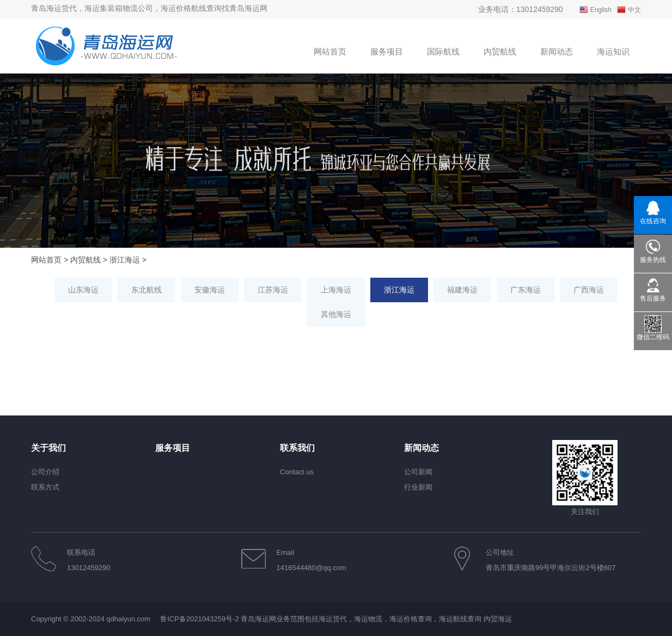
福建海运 (462, 290)
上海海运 (336, 290)
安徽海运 (210, 290)
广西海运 (589, 290)
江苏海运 (273, 290)
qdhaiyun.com (128, 619)
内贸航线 (85, 260)
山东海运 (83, 290)
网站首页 (46, 260)
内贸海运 (498, 619)
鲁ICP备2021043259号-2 (200, 619)
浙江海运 (125, 260)
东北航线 (146, 290)
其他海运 (336, 314)
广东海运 (526, 290)
